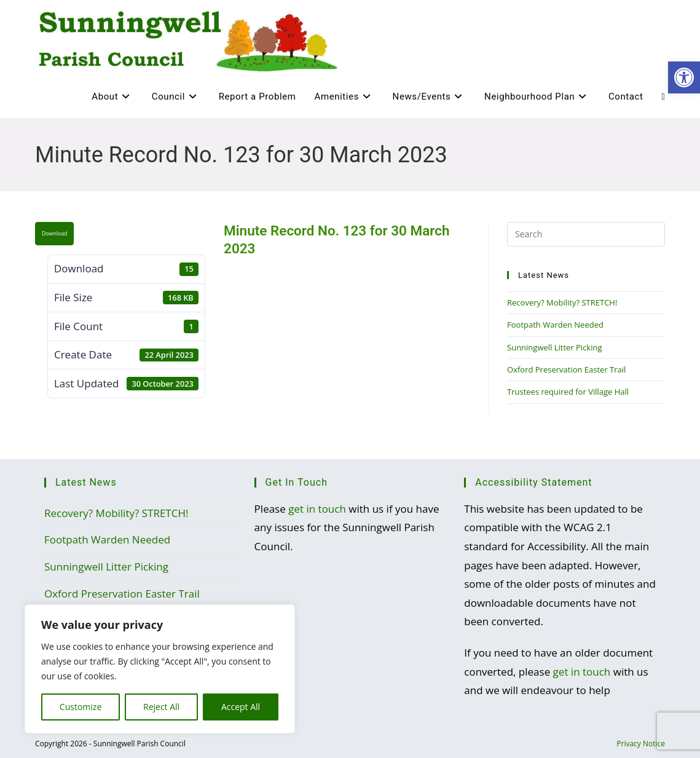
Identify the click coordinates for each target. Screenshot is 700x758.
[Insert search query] (586, 234)
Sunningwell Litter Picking (554, 347)
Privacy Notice (641, 744)
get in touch (317, 509)
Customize (81, 707)
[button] (684, 77)
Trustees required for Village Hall (568, 392)
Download (54, 234)
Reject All (161, 707)
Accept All (241, 707)
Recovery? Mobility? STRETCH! (562, 302)
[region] (160, 669)
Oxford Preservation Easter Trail (566, 369)
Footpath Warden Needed (555, 325)
